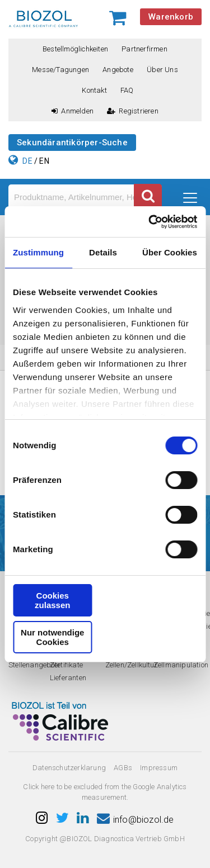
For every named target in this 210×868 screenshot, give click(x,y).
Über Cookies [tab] (170, 252)
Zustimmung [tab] (38, 252)
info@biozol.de (136, 820)
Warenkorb (171, 17)
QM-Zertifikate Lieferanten (68, 665)
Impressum (159, 768)
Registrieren (133, 111)
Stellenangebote (34, 665)
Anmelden (73, 111)
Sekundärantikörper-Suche (72, 143)
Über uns (162, 70)
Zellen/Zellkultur (131, 665)
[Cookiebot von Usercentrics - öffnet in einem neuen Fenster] (150, 222)
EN (44, 161)
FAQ (127, 90)
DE (27, 161)
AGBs (123, 768)
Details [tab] (103, 252)
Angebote (118, 70)
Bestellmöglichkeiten (75, 49)
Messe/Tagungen (60, 70)
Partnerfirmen (144, 49)
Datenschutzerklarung (69, 768)
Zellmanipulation (181, 665)
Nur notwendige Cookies (52, 637)
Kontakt (94, 90)
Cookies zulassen (52, 600)
